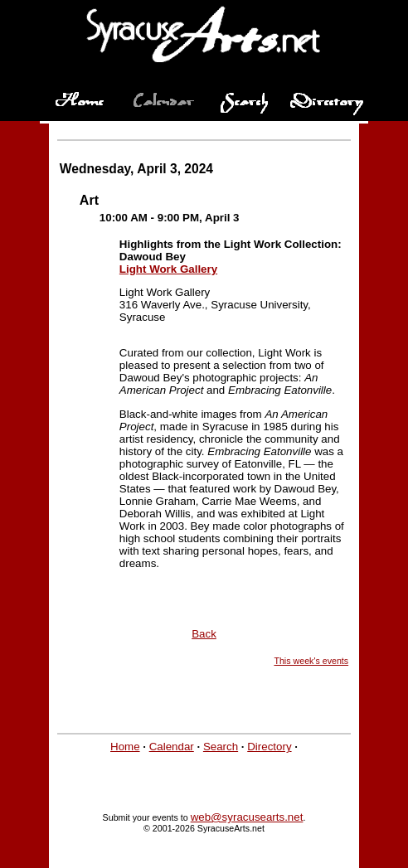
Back (204, 634)
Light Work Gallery (168, 269)
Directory (269, 747)
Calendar (172, 747)
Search (221, 747)
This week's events (311, 661)
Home (125, 747)
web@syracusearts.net (247, 817)
